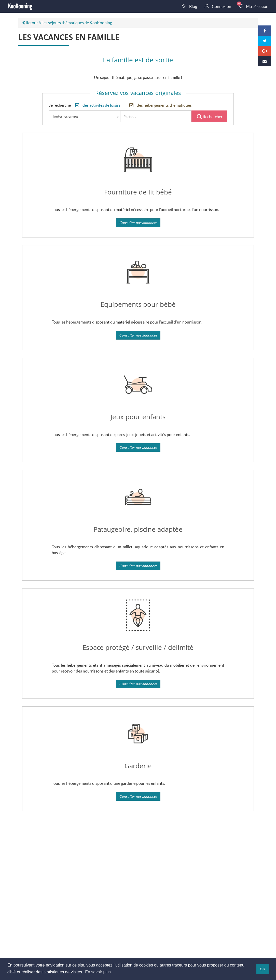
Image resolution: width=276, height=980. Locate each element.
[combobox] (85, 116)
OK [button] (263, 969)
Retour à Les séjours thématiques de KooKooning (67, 23)
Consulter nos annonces (138, 223)
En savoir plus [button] (98, 972)
